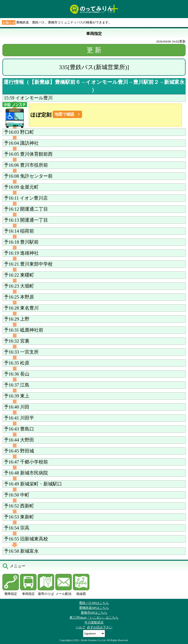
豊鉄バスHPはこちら (94, 603)
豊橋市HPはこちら (94, 613)
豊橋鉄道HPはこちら (94, 608)
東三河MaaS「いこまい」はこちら (94, 617)
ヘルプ (80, 627)
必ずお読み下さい (100, 627)
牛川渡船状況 (94, 622)
